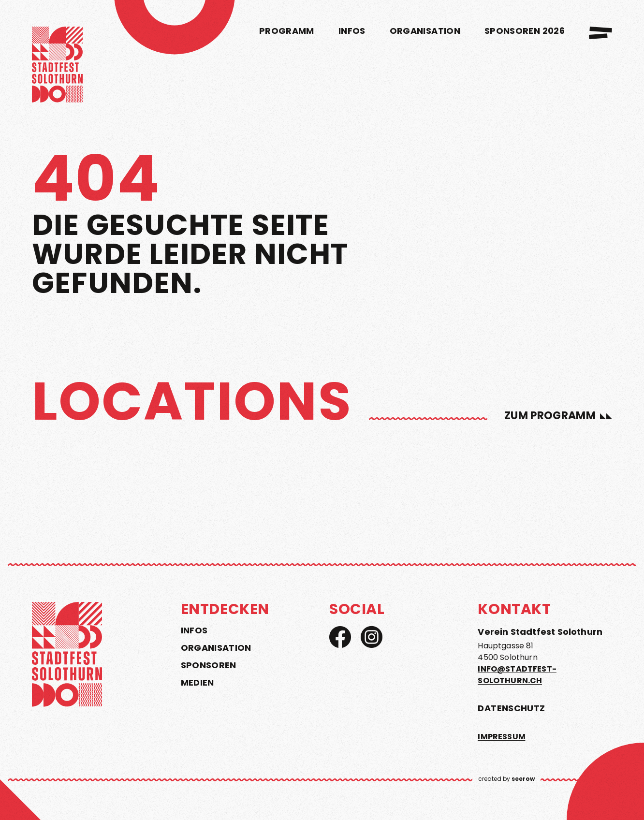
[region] (322, 457)
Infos (194, 630)
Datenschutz (511, 708)
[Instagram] (372, 637)
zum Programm (550, 416)
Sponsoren (209, 665)
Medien (198, 683)
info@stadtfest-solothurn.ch (517, 675)
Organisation (216, 648)
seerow (523, 779)
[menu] (600, 33)
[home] (57, 66)
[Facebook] (340, 637)
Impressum (501, 737)
